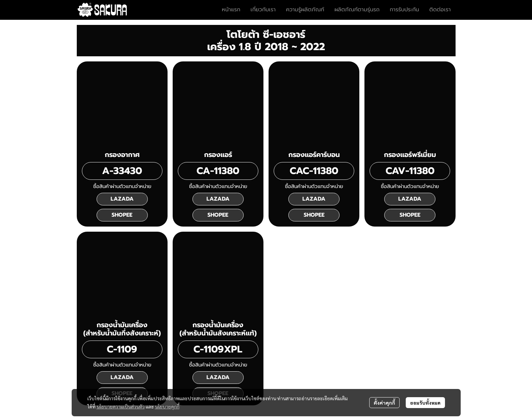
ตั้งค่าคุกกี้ (384, 403)
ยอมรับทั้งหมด (425, 403)
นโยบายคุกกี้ (167, 406)
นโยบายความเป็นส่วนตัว (121, 406)
